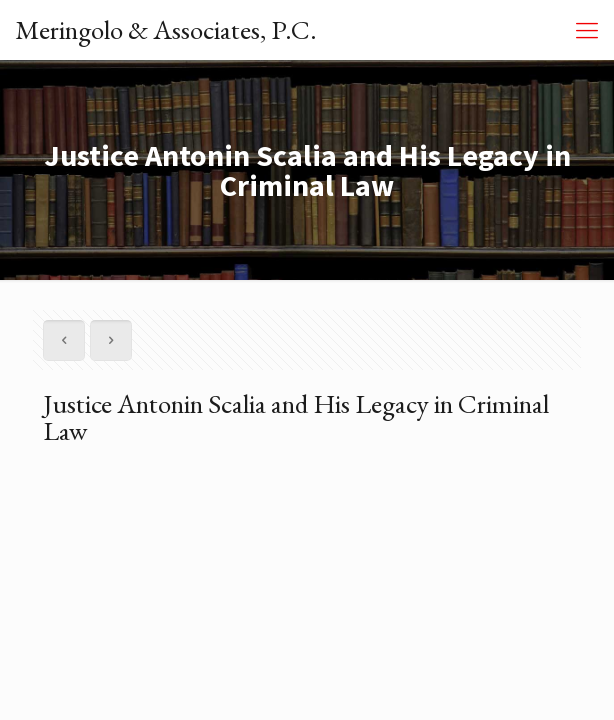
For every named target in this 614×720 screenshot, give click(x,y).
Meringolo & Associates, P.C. (166, 29)
